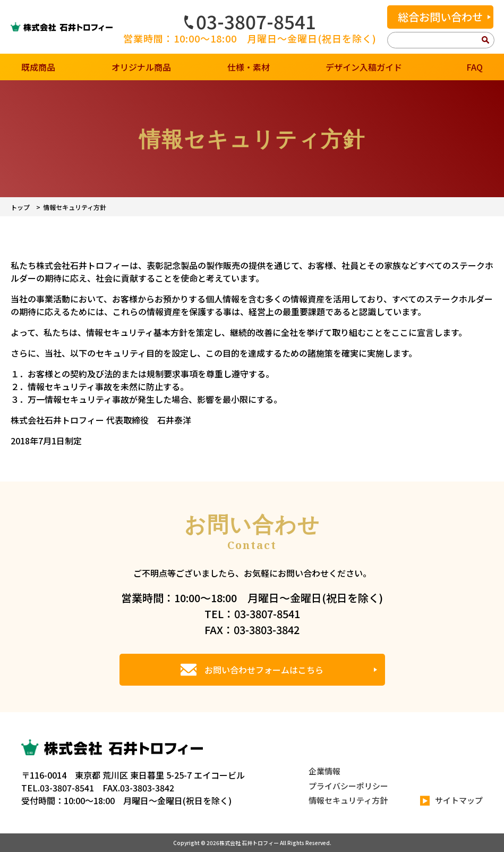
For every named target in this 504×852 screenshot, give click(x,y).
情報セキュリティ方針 (348, 800)
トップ (20, 207)
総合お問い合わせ (440, 17)
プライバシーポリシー (348, 786)
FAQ (475, 67)
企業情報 (324, 771)
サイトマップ (451, 801)
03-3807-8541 (250, 21)
